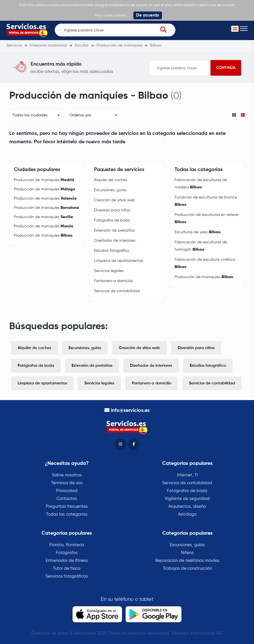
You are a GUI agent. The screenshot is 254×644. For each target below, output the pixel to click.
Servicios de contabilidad (117, 291)
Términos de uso (67, 483)
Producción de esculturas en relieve (206, 218)
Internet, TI (187, 475)
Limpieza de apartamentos (119, 261)
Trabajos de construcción (187, 568)
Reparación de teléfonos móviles (187, 561)
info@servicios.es (130, 410)
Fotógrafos (67, 553)
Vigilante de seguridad (187, 499)
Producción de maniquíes (44, 180)
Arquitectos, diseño (187, 506)
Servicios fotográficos (67, 576)
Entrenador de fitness (67, 561)
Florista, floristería (67, 545)
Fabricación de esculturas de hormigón (201, 246)
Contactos (67, 499)
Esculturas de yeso (198, 232)
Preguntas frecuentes (67, 506)
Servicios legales (109, 271)
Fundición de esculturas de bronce (206, 201)
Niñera (187, 553)
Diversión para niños (112, 210)
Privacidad (67, 491)
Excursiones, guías (110, 190)
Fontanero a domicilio (114, 281)
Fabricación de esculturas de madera (201, 184)
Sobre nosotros (67, 475)
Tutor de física (67, 568)
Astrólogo (187, 514)
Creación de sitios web (115, 200)
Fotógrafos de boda (112, 220)
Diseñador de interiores (115, 241)
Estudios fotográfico (112, 251)
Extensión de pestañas (114, 230)
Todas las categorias (67, 514)
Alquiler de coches (111, 180)
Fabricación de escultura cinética (205, 263)
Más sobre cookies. (111, 16)
